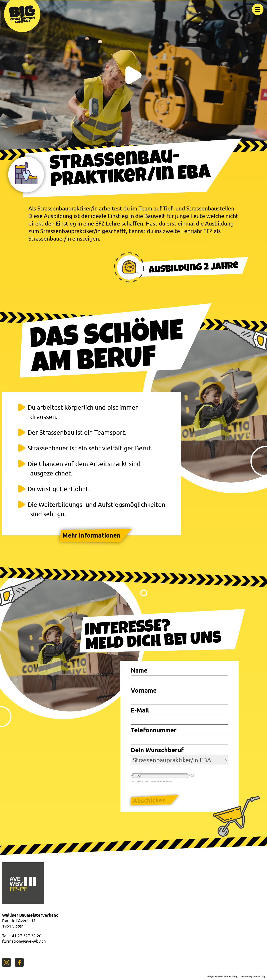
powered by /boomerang (253, 976)
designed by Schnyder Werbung (222, 976)
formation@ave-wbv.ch (24, 941)
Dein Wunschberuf (157, 750)
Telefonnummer (154, 730)
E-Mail (140, 710)
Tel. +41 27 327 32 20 (22, 936)
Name (139, 670)
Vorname (144, 690)
